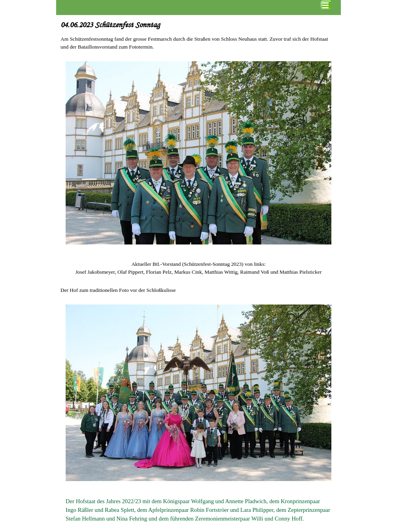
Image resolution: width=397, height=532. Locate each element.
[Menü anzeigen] (325, 5)
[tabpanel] (198, 43)
